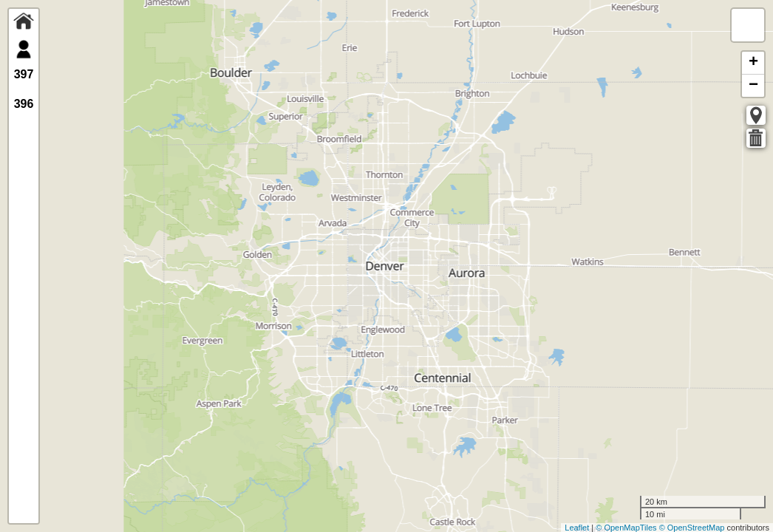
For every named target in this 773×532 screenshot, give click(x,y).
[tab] (24, 24)
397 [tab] (24, 74)
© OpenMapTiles (626, 528)
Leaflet (577, 528)
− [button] (753, 86)
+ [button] (753, 63)
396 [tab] (24, 104)
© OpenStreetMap (692, 528)
